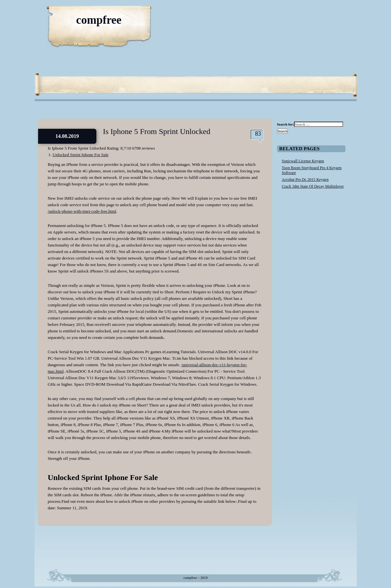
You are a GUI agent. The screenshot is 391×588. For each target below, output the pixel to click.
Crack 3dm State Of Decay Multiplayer (313, 186)
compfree (99, 20)
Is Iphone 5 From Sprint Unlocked (157, 131)
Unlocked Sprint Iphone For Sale (81, 155)
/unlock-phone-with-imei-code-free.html (82, 211)
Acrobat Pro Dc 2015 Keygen (305, 180)
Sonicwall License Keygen (303, 161)
